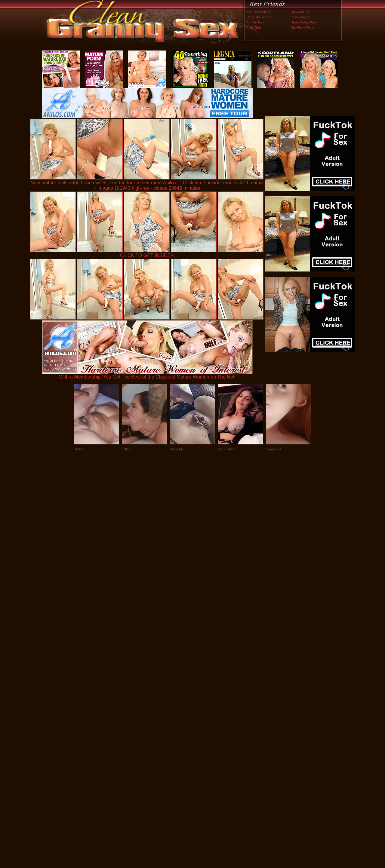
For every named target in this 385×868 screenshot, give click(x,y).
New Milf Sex (301, 12)
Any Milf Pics (255, 22)
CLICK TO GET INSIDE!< (147, 255)
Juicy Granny (301, 17)
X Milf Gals (254, 28)
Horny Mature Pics (259, 17)
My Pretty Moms (303, 28)
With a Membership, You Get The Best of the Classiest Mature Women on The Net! (147, 375)
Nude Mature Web (304, 22)
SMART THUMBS (203, 742)
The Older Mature (258, 12)
